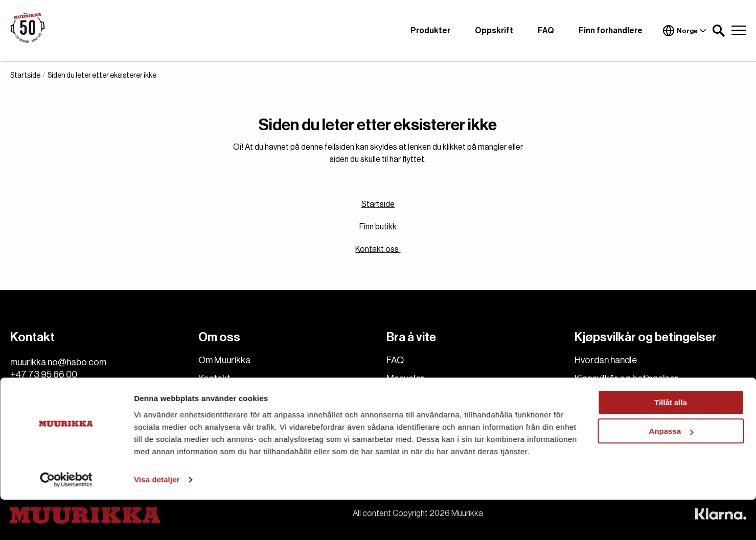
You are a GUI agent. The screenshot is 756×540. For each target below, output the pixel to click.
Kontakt (214, 379)
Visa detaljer (157, 520)
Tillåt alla (671, 443)
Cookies (215, 415)
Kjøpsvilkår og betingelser (626, 379)
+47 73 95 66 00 (44, 374)
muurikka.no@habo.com (58, 362)
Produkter (430, 31)
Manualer (405, 379)
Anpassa (671, 471)
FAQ (546, 31)
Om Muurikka (224, 360)
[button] (719, 31)
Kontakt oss (378, 249)
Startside (378, 204)
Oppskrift (494, 31)
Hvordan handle (606, 360)
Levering (592, 397)
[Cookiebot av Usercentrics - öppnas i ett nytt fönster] (66, 520)
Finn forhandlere (611, 31)
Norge (684, 31)
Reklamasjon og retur (617, 415)
